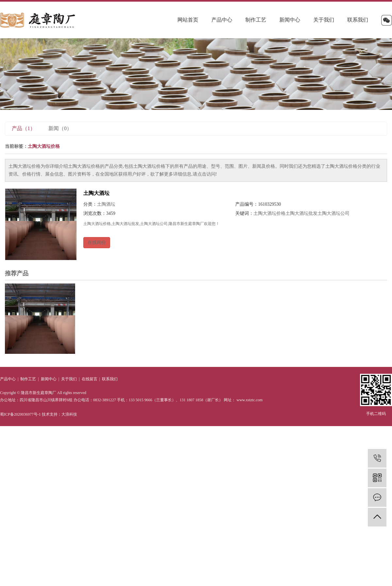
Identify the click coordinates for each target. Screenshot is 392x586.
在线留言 (90, 379)
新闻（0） (60, 128)
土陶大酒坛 (96, 193)
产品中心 (222, 20)
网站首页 (188, 20)
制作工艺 (256, 20)
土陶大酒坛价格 (269, 213)
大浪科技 (69, 414)
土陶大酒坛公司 (334, 213)
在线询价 (97, 242)
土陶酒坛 (106, 204)
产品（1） (24, 128)
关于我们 (324, 20)
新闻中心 (290, 20)
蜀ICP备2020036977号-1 (20, 414)
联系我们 (358, 20)
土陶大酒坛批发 (302, 213)
